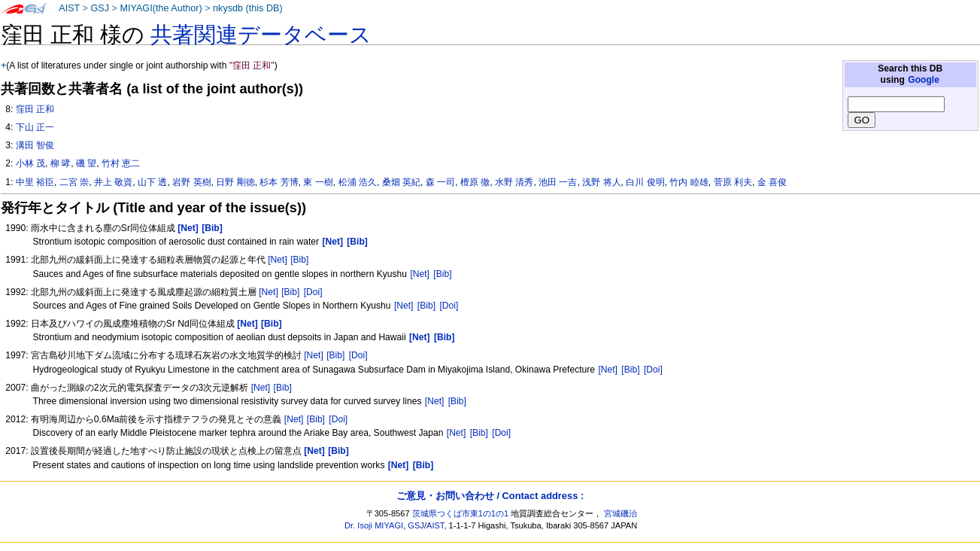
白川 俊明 (645, 182)
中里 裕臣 (35, 182)
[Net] (278, 260)
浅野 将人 (601, 182)
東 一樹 (318, 182)
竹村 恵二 (121, 163)
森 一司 (440, 182)
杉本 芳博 (279, 182)
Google (924, 80)
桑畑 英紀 (401, 182)
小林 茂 (30, 163)
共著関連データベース (261, 35)
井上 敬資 (113, 182)
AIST (69, 8)
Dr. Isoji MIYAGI (374, 525)
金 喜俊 (772, 182)
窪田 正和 (35, 109)
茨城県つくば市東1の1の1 (461, 513)
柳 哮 (61, 163)
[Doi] (313, 292)
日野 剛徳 (235, 182)
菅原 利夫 (733, 182)
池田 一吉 (558, 182)
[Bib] (299, 260)
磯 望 (86, 163)
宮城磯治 (620, 513)
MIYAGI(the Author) (161, 8)
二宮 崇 (74, 182)
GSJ (100, 8)
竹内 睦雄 (689, 182)
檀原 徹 (475, 182)
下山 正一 (35, 127)
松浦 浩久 (358, 182)
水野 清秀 (514, 182)
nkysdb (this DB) (248, 8)
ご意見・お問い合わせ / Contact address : (490, 496)
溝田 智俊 (35, 145)
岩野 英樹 (191, 182)
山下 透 (152, 182)
